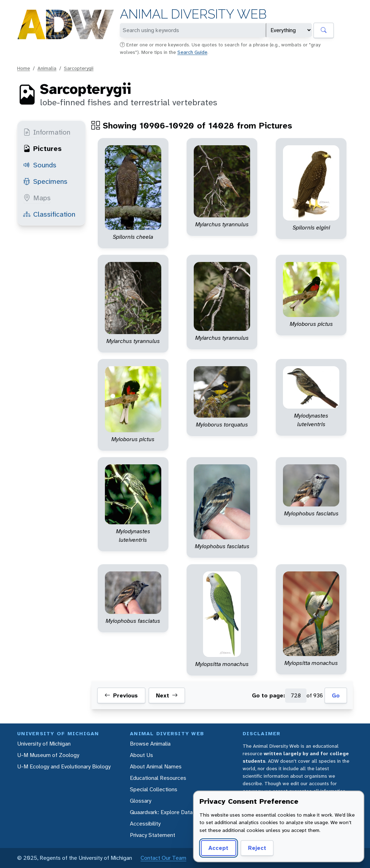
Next (167, 696)
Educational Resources (158, 778)
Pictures (42, 148)
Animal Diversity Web (193, 14)
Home (24, 68)
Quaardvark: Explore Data (161, 812)
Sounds (40, 165)
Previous (121, 696)
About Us (141, 755)
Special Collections (154, 789)
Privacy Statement (153, 835)
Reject (257, 848)
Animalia (47, 68)
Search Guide (192, 52)
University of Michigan (44, 744)
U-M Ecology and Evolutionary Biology (64, 766)
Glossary (141, 801)
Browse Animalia (150, 744)
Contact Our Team (163, 858)
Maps (37, 198)
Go (336, 695)
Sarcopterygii (79, 68)
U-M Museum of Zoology (48, 755)
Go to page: (268, 695)
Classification (49, 214)
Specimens (45, 181)
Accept (218, 848)
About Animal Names (156, 766)
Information (47, 132)
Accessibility (145, 824)
